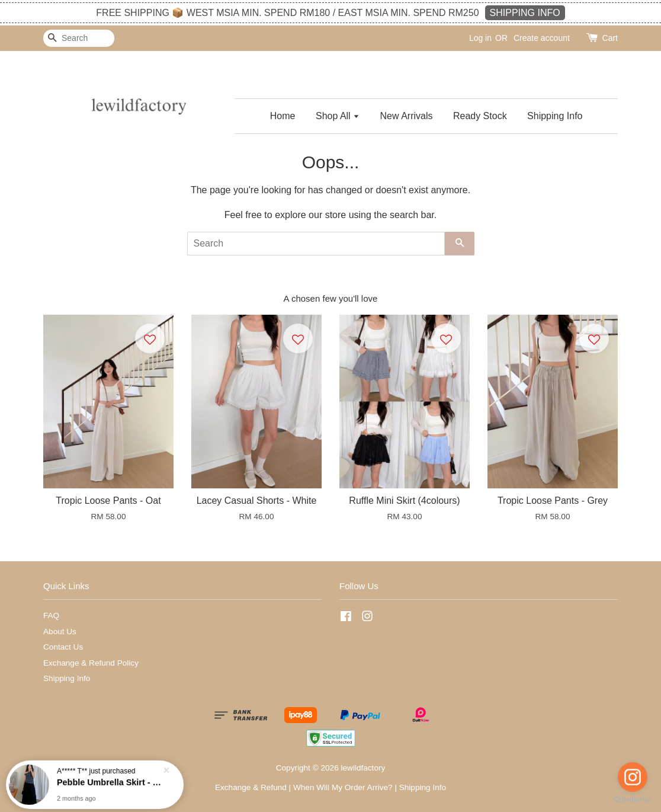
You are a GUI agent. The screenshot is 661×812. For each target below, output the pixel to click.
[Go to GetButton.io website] (633, 800)
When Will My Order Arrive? (343, 787)
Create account (542, 38)
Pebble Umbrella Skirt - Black (109, 781)
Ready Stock (480, 116)
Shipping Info (555, 116)
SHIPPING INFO (525, 13)
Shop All (338, 116)
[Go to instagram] (633, 777)
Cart (610, 38)
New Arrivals (407, 116)
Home (283, 116)
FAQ (51, 616)
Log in (480, 38)
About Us (60, 632)
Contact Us (63, 647)
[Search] (79, 38)
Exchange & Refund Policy (91, 663)
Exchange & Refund (251, 787)
